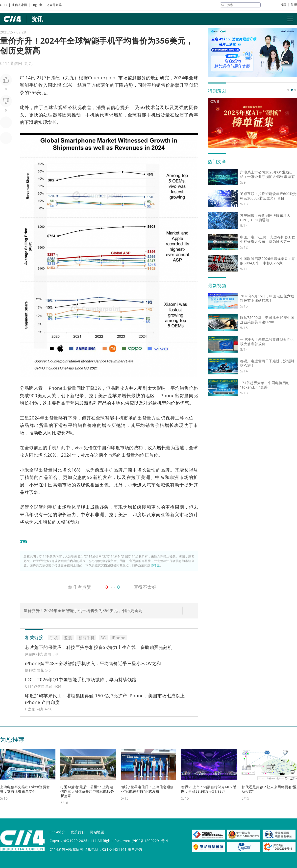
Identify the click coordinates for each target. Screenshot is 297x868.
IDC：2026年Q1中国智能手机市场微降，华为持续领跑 (81, 679)
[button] (288, 90)
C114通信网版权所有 (66, 849)
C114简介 (57, 832)
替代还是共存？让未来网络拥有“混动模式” (269, 789)
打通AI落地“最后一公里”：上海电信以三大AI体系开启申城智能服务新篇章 (87, 791)
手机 (90, 115)
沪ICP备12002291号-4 (150, 841)
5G (142, 107)
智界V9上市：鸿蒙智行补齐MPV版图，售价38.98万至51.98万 (209, 789)
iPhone (55, 388)
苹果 (117, 395)
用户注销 (135, 849)
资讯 (37, 19)
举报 (294, 5)
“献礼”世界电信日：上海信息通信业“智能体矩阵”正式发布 (147, 789)
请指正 (155, 565)
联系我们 (78, 832)
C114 (4, 5)
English (37, 5)
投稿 (284, 5)
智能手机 (29, 85)
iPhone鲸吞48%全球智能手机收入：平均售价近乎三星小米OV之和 (93, 663)
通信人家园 (19, 5)
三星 (25, 418)
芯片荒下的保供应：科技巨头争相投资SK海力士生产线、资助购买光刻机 (99, 647)
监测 (132, 78)
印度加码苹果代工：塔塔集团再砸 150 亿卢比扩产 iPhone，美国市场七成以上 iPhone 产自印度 (105, 699)
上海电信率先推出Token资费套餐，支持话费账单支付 (25, 789)
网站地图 (97, 832)
